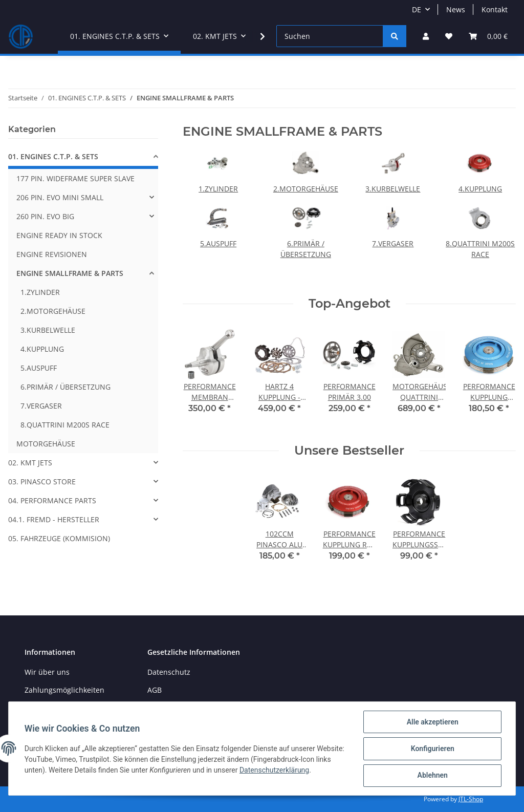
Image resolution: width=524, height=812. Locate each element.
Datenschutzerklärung (291, 771)
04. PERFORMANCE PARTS (52, 500)
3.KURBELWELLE (393, 189)
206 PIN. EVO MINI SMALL (60, 197)
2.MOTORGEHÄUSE (306, 189)
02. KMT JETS (30, 463)
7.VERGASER (393, 243)
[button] (426, 36)
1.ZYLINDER (218, 189)
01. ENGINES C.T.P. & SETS (53, 156)
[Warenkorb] (488, 36)
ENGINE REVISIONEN (52, 254)
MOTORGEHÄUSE (46, 444)
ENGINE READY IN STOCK (59, 235)
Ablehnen (432, 776)
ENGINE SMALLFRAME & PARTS (70, 273)
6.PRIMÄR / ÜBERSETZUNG (65, 387)
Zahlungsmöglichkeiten (64, 690)
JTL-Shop (471, 799)
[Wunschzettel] (449, 36)
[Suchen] (330, 36)
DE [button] (417, 9)
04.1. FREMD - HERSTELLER (54, 519)
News (456, 9)
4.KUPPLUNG (480, 189)
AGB (155, 690)
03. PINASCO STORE (42, 482)
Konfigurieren (432, 749)
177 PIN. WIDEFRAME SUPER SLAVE (75, 178)
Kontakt (495, 9)
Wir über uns (47, 672)
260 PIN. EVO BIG (45, 216)
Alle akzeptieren (432, 722)
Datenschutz (169, 672)
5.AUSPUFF (218, 243)
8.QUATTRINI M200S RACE (65, 425)
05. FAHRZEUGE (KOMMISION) (59, 538)
